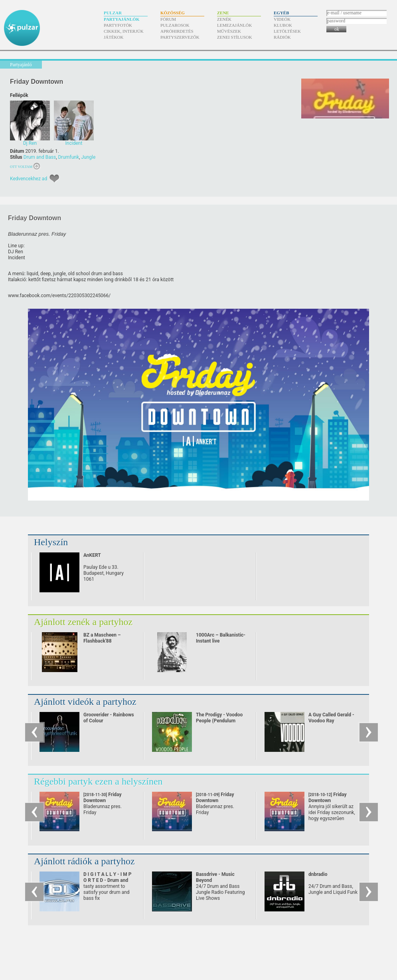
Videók (282, 19)
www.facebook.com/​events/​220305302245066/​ (59, 296)
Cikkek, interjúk (124, 31)
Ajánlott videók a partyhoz (85, 702)
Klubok (283, 25)
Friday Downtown (102, 801)
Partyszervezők (180, 37)
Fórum (168, 19)
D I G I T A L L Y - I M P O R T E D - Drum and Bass (108, 880)
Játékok (114, 37)
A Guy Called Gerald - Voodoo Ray (331, 718)
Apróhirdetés (177, 31)
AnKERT (92, 555)
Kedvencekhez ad (29, 179)
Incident (17, 258)
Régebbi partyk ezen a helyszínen (98, 781)
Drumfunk (68, 157)
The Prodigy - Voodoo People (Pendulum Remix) (219, 721)
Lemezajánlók (234, 25)
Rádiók (282, 37)
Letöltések (287, 31)
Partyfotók (118, 25)
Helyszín (51, 542)
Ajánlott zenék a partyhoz (83, 622)
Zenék (224, 19)
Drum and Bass (40, 157)
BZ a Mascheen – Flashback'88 (102, 638)
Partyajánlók (121, 19)
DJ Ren (16, 252)
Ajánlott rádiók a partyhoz (84, 861)
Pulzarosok (175, 25)
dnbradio (318, 874)
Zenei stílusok (235, 37)
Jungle (88, 157)
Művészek (229, 31)
